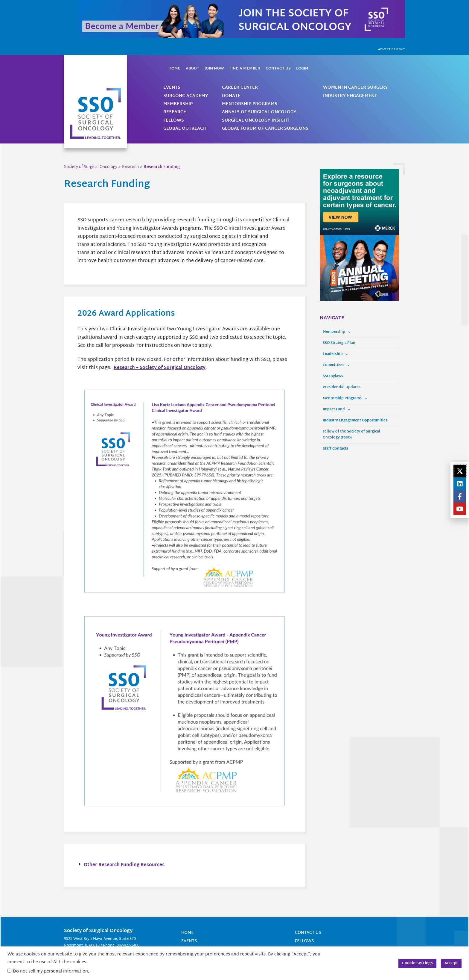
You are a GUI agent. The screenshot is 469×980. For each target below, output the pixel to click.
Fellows (174, 121)
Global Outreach (185, 129)
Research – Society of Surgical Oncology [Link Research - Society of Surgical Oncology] (161, 368)
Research (175, 112)
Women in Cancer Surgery (355, 88)
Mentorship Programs (250, 104)
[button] (184, 866)
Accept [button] (451, 963)
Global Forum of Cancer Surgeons (265, 129)
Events (172, 88)
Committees (336, 365)
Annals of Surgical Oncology (259, 112)
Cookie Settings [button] (417, 963)
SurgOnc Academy (186, 96)
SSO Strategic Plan (339, 343)
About (192, 69)
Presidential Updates (342, 387)
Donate (231, 96)
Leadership (335, 354)
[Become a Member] (242, 19)
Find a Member (245, 69)
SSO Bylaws (333, 376)
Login (302, 69)
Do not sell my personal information (50, 971)
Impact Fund (336, 410)
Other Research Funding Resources (125, 865)
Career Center (240, 88)
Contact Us (278, 69)
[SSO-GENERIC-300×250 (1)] (359, 268)
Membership (178, 104)
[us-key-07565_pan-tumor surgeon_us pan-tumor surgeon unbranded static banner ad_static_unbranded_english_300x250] (359, 202)
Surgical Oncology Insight (256, 121)
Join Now (214, 69)
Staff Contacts (335, 449)
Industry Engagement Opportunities (355, 421)
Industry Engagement (350, 96)
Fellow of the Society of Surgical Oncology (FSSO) (351, 435)
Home (174, 69)
